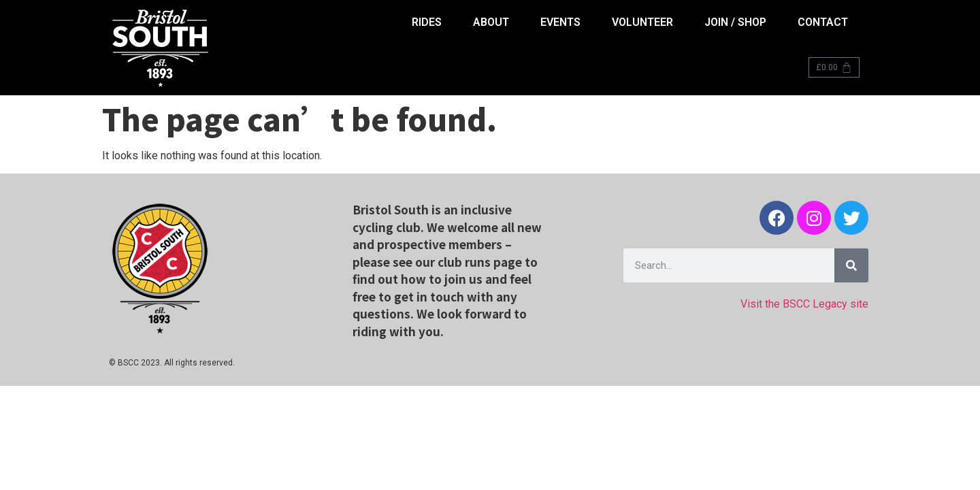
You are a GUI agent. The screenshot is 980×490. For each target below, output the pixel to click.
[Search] (851, 265)
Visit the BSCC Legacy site (804, 304)
